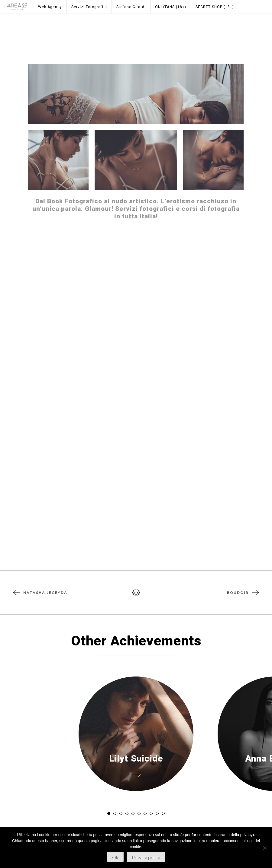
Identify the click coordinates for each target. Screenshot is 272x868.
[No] (264, 848)
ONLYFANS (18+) (171, 7)
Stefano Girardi (131, 7)
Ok (115, 857)
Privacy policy (146, 857)
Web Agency (50, 7)
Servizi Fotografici (89, 7)
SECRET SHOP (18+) (215, 7)
